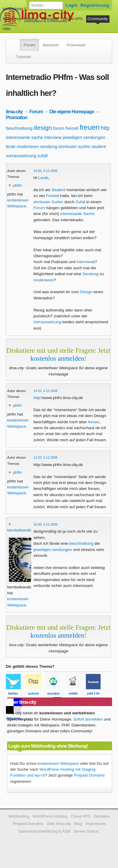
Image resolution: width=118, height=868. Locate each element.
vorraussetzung (21, 156)
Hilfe (7, 29)
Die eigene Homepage (72, 111)
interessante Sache (77, 214)
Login (72, 5)
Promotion (17, 117)
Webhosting (19, 816)
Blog (78, 824)
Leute (43, 178)
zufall (42, 156)
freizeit (72, 128)
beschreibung (19, 128)
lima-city (14, 111)
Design (86, 292)
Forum (29, 45)
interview (53, 137)
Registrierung (95, 5)
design (43, 128)
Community (98, 19)
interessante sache (24, 137)
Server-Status (86, 831)
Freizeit (52, 196)
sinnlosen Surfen (48, 202)
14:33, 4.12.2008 (45, 457)
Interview (85, 262)
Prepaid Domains (89, 775)
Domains (50, 19)
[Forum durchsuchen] (46, 5)
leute (11, 146)
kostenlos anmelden (57, 358)
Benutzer (51, 45)
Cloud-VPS (73, 19)
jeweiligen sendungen (84, 137)
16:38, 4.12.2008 (45, 524)
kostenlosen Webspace (58, 763)
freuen (90, 127)
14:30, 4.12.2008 (45, 171)
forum (59, 128)
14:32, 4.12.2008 (45, 391)
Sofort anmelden (88, 719)
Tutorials (24, 57)
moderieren (28, 146)
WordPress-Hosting (20, 19)
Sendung (90, 274)
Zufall (80, 202)
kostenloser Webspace (23, 9)
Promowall (76, 45)
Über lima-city (59, 824)
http (105, 128)
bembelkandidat (22, 530)
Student (58, 190)
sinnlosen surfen (74, 146)
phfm (17, 185)
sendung (49, 146)
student (99, 146)
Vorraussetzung (47, 322)
